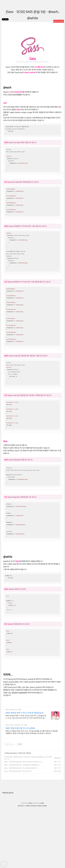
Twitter (28, 865)
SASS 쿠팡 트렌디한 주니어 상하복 (20, 787)
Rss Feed (21, 865)
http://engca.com (12, 769)
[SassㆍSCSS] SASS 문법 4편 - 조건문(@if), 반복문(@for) (21, 824)
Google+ (45, 865)
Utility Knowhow (11, 812)
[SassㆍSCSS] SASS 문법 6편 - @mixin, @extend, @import (22, 821)
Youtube (39, 865)
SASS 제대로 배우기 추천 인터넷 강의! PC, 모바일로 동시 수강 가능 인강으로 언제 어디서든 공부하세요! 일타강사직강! (26, 776)
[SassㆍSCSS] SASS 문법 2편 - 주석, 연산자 (17, 831)
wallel (42, 862)
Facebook (33, 865)
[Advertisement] (32, 44)
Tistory (30, 862)
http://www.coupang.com (14, 784)
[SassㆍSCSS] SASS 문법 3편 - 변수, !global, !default (20, 827)
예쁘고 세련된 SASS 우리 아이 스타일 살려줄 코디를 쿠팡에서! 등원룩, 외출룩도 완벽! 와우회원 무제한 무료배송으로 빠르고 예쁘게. (32, 792)
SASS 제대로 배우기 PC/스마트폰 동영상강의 (25, 772)
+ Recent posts (8, 852)
